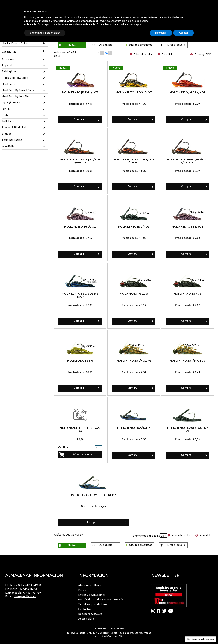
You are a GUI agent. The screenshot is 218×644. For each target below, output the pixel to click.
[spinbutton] (99, 448)
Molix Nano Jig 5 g (80, 361)
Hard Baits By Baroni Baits (18, 91)
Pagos (82, 590)
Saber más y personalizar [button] (45, 33)
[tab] (25, 60)
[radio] (98, 53)
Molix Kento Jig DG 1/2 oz (80, 93)
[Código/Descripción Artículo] (16, 43)
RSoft (122, 636)
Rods (5, 116)
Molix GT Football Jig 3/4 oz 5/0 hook (134, 161)
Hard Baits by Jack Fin (15, 97)
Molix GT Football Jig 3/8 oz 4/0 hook (188, 161)
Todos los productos (139, 45)
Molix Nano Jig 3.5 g (187, 294)
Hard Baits (8, 84)
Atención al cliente (90, 586)
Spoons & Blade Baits (15, 128)
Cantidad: (64, 448)
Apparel (7, 66)
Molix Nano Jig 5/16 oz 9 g (188, 361)
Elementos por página (146, 536)
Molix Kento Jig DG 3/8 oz (187, 93)
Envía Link (167, 54)
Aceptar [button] (184, 33)
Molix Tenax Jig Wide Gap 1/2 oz (188, 430)
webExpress (110, 636)
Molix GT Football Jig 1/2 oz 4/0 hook (80, 161)
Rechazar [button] (161, 33)
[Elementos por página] (164, 536)
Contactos (85, 609)
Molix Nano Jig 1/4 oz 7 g (134, 361)
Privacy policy (101, 628)
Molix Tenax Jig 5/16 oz (134, 428)
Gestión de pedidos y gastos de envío (101, 600)
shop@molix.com (25, 597)
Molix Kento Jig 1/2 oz (80, 227)
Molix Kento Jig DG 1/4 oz (134, 93)
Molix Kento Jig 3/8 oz (188, 227)
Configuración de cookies (201, 639)
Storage (7, 134)
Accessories (9, 59)
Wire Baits (8, 147)
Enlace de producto (144, 54)
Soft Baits (8, 122)
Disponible (106, 45)
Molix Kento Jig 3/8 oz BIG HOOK (80, 295)
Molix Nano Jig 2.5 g (134, 294)
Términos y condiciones (93, 605)
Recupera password (90, 614)
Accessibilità (86, 619)
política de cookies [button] (138, 21)
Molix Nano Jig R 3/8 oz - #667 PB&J (80, 430)
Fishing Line (9, 72)
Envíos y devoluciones (92, 595)
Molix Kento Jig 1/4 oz (134, 227)
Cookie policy (117, 628)
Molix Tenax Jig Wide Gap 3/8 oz (94, 495)
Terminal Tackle (12, 140)
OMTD (6, 109)
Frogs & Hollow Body (15, 78)
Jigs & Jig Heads (11, 103)
